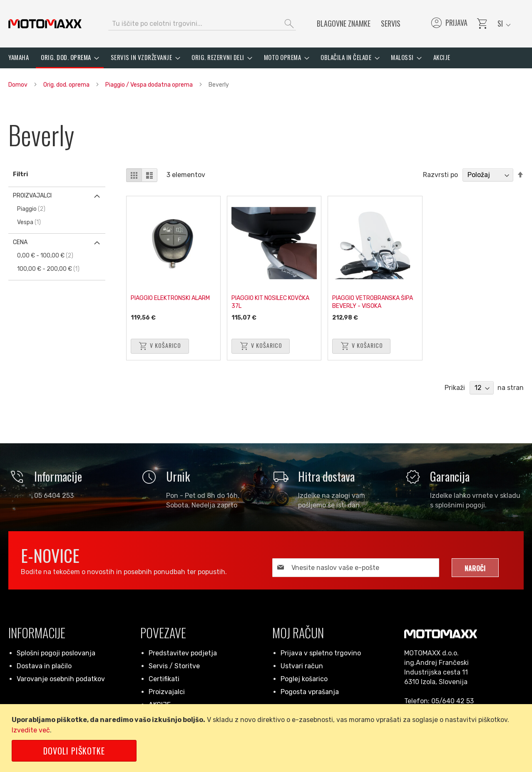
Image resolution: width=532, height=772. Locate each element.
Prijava (449, 24)
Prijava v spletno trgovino (321, 653)
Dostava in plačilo (44, 666)
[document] (267, 738)
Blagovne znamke (344, 23)
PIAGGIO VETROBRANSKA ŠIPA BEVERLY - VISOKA (373, 302)
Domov (19, 85)
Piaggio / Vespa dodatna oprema (150, 85)
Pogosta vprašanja (310, 692)
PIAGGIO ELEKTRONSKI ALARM (170, 298)
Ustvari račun (302, 666)
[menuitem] (19, 57)
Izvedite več (31, 730)
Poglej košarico (304, 679)
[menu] (266, 58)
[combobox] (202, 24)
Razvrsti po (440, 175)
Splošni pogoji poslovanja (56, 653)
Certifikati (164, 679)
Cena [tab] (20, 242)
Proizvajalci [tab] (32, 196)
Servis (391, 23)
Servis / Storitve (174, 666)
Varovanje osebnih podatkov (61, 679)
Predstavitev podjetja (183, 653)
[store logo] (45, 24)
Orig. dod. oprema (67, 85)
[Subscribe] (475, 568)
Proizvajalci (167, 692)
